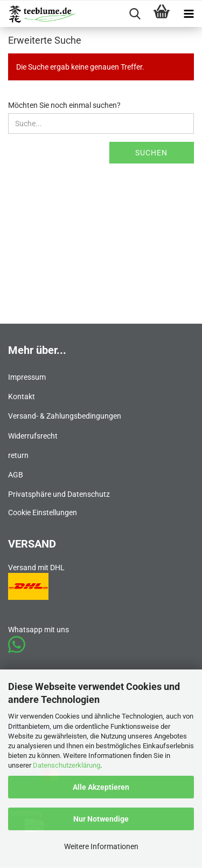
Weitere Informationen (101, 846)
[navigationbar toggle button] (189, 14)
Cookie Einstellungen (43, 512)
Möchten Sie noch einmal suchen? (64, 105)
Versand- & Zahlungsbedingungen (65, 416)
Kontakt (22, 397)
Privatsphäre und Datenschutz (59, 494)
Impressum (27, 377)
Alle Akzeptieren (101, 787)
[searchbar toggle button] (135, 14)
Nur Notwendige (101, 819)
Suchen (151, 153)
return (18, 455)
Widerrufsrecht (33, 436)
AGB (16, 475)
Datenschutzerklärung (67, 765)
